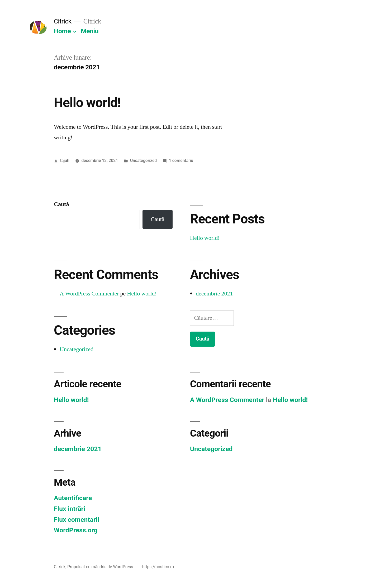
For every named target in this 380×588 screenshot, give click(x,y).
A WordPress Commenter (89, 294)
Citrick (63, 21)
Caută (61, 204)
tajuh (65, 161)
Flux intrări (70, 509)
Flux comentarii (77, 520)
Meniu (90, 31)
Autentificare (73, 498)
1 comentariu (181, 161)
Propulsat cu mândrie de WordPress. (101, 567)
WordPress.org (76, 530)
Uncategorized (143, 161)
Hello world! (87, 103)
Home (62, 31)
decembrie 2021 (214, 294)
